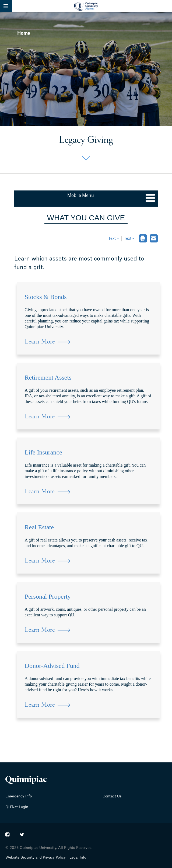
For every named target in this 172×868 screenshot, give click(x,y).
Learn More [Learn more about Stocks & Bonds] (40, 342)
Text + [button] (114, 239)
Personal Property (48, 596)
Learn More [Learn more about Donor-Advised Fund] (40, 705)
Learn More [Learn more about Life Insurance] (40, 492)
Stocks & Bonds (46, 297)
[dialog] (143, 239)
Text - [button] (129, 239)
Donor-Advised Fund (52, 666)
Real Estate (39, 527)
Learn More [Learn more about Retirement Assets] (40, 417)
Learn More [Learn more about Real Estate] (40, 561)
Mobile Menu (81, 196)
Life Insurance (43, 452)
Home (24, 33)
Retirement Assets (48, 377)
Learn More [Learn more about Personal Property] (40, 630)
